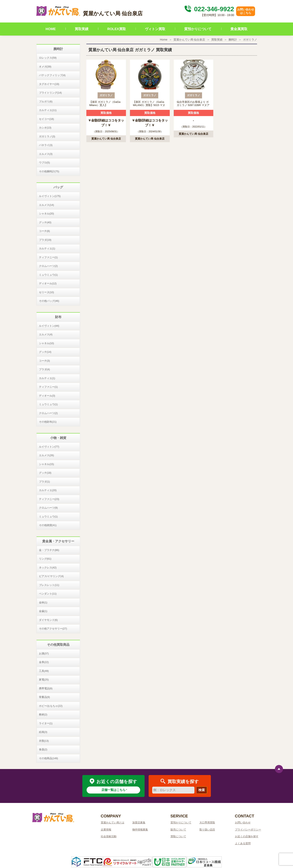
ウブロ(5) (44, 163)
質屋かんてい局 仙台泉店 (189, 40)
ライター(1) (46, 723)
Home (164, 40)
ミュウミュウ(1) (48, 275)
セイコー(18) (46, 119)
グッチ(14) (45, 352)
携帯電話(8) (46, 688)
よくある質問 (243, 843)
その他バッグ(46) (49, 301)
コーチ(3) (44, 361)
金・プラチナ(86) (49, 550)
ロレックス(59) (48, 58)
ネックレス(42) (48, 568)
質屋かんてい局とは (113, 823)
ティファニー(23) (49, 499)
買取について (178, 836)
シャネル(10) (46, 343)
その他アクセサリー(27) (53, 629)
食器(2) (43, 749)
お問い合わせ (243, 823)
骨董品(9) (44, 697)
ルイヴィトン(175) (50, 196)
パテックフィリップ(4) (52, 75)
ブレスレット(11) (49, 585)
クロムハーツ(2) (48, 266)
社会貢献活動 (109, 836)
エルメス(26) (46, 455)
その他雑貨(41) (48, 525)
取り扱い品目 (207, 830)
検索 (202, 790)
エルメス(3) (46, 154)
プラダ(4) (44, 369)
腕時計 (233, 40)
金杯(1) (43, 602)
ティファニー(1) (48, 257)
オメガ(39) (45, 67)
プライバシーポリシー (248, 830)
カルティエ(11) (48, 110)
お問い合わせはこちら (246, 11)
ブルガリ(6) (46, 101)
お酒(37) (44, 653)
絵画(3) (43, 732)
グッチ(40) (45, 222)
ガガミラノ (250, 40)
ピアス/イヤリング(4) (51, 576)
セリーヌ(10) (46, 292)
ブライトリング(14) (50, 93)
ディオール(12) (48, 283)
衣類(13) (44, 741)
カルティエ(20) (48, 490)
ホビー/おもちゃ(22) (51, 706)
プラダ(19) (45, 240)
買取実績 (82, 29)
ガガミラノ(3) (47, 136)
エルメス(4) (46, 334)
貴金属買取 (239, 29)
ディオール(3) (47, 396)
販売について (178, 830)
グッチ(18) (45, 473)
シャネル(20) (46, 214)
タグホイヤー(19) (49, 84)
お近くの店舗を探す (247, 836)
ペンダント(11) (48, 594)
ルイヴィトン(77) (49, 447)
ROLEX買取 (117, 29)
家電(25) (44, 680)
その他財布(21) (48, 422)
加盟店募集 (139, 823)
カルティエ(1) (47, 248)
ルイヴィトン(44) (49, 326)
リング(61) (45, 559)
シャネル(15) (46, 464)
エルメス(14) (46, 205)
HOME (51, 29)
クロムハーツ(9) (48, 508)
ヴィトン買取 (155, 29)
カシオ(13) (45, 128)
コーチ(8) (44, 231)
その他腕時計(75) (49, 171)
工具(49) (44, 671)
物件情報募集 (140, 830)
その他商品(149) (48, 758)
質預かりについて (198, 29)
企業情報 (106, 830)
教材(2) (43, 714)
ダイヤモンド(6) (48, 620)
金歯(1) (43, 611)
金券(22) (44, 662)
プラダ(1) (44, 482)
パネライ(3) (46, 145)
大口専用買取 (207, 823)
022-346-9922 (209, 9)
